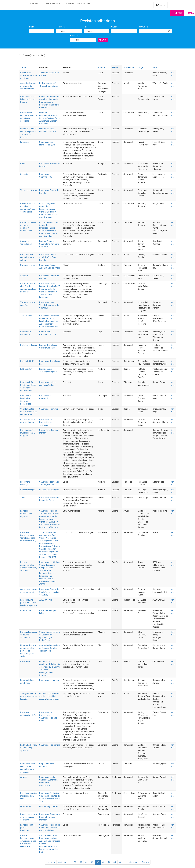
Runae (23, 164)
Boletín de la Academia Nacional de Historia (29, 75)
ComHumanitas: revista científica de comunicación (29, 412)
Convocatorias (52, 3)
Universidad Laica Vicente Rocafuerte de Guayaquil (49, 305)
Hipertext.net (26, 610)
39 (81, 862)
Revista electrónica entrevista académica (29, 635)
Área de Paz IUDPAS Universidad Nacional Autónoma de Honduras (50, 838)
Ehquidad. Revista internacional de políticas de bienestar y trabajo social (28, 651)
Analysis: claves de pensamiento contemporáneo (28, 86)
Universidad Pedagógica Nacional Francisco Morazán (50, 817)
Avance (24, 777)
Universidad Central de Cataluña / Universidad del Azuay (49, 592)
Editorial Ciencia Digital (49, 490)
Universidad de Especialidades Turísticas (46, 422)
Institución (143, 27)
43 (103, 862)
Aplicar (103, 40)
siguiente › (134, 862)
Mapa (191, 13)
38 (75, 862)
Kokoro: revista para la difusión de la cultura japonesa (29, 603)
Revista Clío (25, 661)
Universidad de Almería (49, 680)
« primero (51, 862)
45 (115, 862)
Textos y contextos (29, 190)
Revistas (35, 3)
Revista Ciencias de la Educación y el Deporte (29, 99)
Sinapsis (24, 174)
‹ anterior (62, 862)
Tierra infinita (26, 316)
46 (120, 862)
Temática (60, 27)
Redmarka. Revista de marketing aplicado (29, 748)
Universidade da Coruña (50, 745)
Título (31, 27)
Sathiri (23, 498)
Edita (155, 67)
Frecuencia (75, 36)
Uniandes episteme (29, 265)
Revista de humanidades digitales (26, 514)
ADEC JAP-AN (45, 600)
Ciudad (114, 27)
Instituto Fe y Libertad (49, 806)
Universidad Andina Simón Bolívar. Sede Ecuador (48, 257)
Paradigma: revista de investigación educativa (29, 817)
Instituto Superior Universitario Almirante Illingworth (49, 244)
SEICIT (42, 532)
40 (86, 862)
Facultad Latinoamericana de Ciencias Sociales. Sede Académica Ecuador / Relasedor (49, 118)
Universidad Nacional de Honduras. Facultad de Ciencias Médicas (50, 828)
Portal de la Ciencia (29, 345)
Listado (179, 13)
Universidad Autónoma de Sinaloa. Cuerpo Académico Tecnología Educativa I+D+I (49, 538)
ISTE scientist (26, 369)
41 (92, 862)
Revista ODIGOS (27, 361)
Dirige (141, 67)
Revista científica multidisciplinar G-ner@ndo (28, 433)
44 (109, 862)
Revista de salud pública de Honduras (27, 828)
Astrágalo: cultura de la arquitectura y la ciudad (29, 696)
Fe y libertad (26, 806)
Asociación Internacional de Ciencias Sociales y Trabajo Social (50, 648)
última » (145, 862)
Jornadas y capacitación (77, 3)
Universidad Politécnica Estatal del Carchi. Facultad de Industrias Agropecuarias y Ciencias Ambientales (49, 321)
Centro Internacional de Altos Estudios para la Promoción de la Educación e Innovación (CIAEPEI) (49, 102)
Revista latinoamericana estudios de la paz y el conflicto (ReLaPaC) (28, 841)
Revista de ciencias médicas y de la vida (29, 796)
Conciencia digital (28, 490)
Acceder (161, 5)
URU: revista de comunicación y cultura (27, 257)
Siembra (24, 276)
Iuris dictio (25, 142)
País (86, 27)
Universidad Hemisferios (50, 409)
